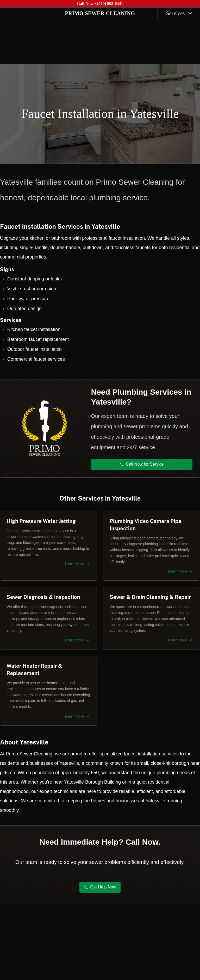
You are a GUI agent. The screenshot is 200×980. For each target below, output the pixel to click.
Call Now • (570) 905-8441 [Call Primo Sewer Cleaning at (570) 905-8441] (100, 4)
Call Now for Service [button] (142, 462)
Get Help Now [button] (100, 889)
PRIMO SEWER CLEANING (100, 13)
